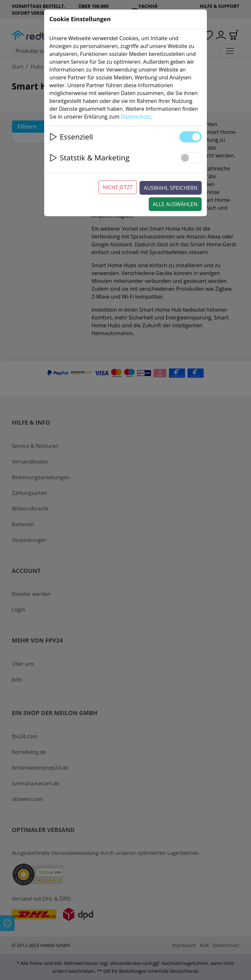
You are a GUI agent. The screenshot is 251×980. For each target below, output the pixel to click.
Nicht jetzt (117, 187)
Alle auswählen (175, 204)
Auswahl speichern (171, 188)
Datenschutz (136, 117)
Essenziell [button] (71, 137)
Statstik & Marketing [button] (89, 158)
